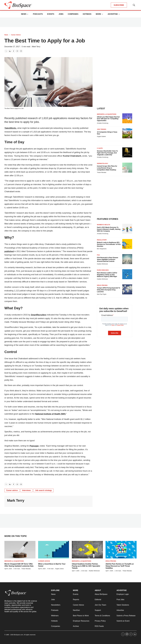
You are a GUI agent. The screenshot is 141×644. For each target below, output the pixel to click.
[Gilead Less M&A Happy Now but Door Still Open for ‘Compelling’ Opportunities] (127, 118)
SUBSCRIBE (119, 5)
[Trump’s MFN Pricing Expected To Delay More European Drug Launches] (127, 289)
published (9, 251)
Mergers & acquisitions (107, 114)
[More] (28, 14)
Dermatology (103, 163)
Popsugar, (34, 446)
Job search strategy (43, 490)
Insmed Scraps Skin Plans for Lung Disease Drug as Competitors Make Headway (107, 168)
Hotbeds (87, 14)
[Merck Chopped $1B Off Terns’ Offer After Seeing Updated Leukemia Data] (20, 550)
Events (51, 14)
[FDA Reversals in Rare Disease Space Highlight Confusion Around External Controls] (127, 259)
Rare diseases (103, 270)
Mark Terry (36, 47)
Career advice (12, 490)
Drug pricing (102, 285)
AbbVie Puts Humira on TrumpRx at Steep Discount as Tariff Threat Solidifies (120, 566)
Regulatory (102, 240)
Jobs (61, 14)
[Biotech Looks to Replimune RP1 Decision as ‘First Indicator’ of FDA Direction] (127, 244)
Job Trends (102, 129)
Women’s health (103, 225)
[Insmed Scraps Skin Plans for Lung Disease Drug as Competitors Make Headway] (127, 168)
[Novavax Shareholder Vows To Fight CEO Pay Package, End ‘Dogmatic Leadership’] (127, 152)
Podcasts (38, 14)
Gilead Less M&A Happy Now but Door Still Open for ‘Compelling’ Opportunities (108, 119)
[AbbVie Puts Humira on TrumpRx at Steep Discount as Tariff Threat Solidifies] (121, 550)
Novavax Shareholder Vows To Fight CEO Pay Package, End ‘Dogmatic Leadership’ (107, 153)
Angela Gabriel (101, 136)
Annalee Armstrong (103, 123)
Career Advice (16, 35)
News (24, 14)
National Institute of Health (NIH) (50, 414)
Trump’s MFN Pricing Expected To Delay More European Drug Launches (109, 290)
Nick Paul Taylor (102, 294)
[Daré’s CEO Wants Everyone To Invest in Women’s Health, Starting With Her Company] (127, 229)
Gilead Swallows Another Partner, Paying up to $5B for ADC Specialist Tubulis (86, 566)
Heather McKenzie (102, 264)
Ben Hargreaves (102, 249)
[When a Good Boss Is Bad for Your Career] (54, 550)
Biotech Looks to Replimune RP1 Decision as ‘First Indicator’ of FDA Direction (109, 244)
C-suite (100, 148)
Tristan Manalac (102, 172)
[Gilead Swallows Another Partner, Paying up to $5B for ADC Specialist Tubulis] (87, 550)
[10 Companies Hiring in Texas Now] (127, 133)
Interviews (26, 490)
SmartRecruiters (39, 315)
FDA (98, 255)
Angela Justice (59, 569)
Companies (73, 14)
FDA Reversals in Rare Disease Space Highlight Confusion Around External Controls (108, 259)
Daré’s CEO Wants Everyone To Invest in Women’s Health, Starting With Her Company (109, 229)
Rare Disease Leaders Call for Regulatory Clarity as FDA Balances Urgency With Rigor (107, 275)
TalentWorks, (11, 128)
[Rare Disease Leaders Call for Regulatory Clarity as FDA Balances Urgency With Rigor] (127, 274)
